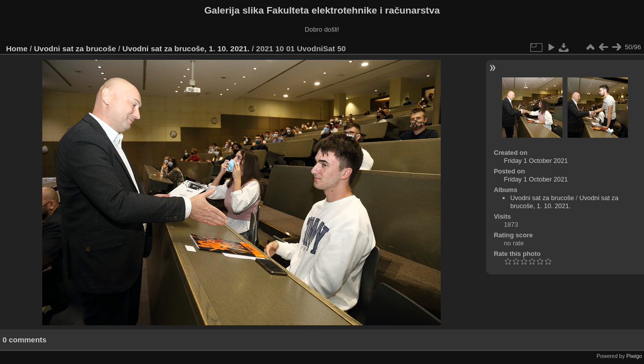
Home (17, 49)
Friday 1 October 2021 (536, 161)
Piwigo (634, 356)
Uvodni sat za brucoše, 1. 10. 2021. (186, 49)
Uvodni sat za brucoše (75, 49)
